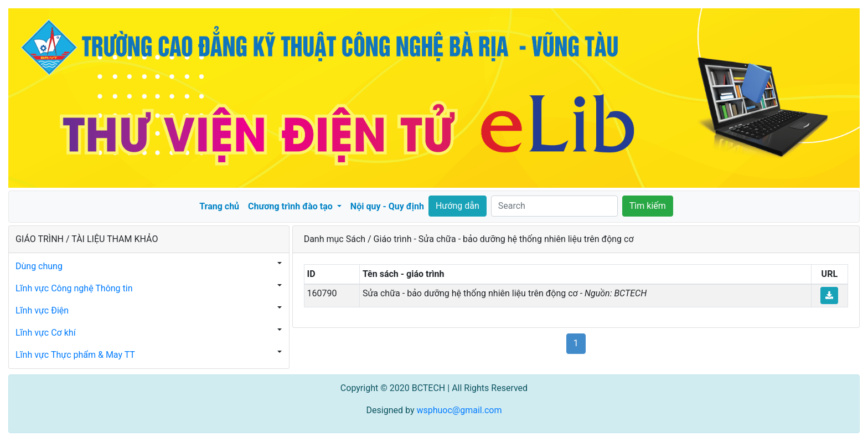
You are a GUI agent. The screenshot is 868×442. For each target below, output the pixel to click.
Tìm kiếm (648, 206)
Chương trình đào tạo (291, 206)
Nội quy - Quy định (387, 206)
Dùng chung (39, 266)
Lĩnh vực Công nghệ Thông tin (74, 288)
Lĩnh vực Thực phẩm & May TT (75, 355)
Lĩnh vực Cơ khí (46, 333)
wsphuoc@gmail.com (459, 410)
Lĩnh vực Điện (42, 310)
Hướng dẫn (458, 206)
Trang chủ (219, 206)
